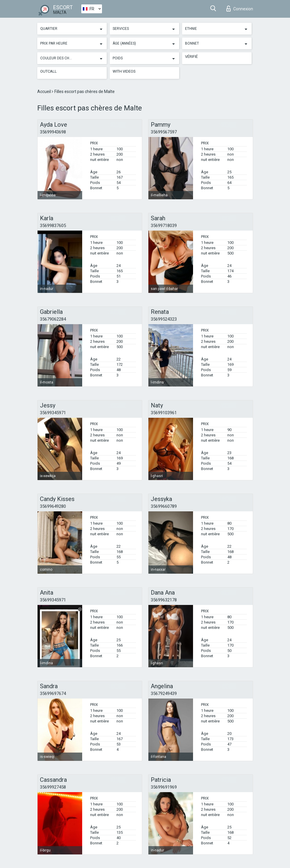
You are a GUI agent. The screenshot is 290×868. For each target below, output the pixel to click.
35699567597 (164, 132)
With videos (124, 71)
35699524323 (164, 319)
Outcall (48, 71)
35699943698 (53, 132)
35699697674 (53, 694)
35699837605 (53, 226)
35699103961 (164, 413)
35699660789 (164, 506)
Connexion (240, 9)
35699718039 (164, 226)
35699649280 (53, 506)
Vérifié (191, 57)
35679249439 (164, 694)
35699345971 (53, 413)
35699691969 (164, 787)
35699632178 (164, 600)
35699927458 (53, 787)
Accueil (44, 92)
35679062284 (53, 319)
